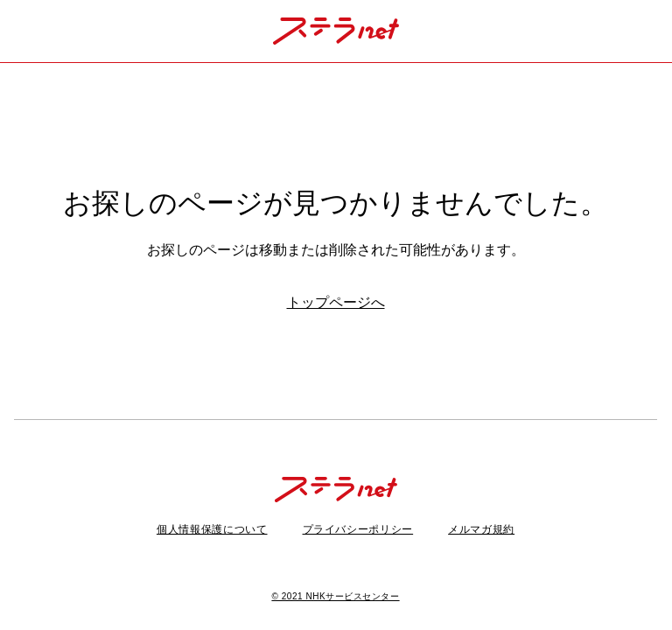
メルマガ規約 (481, 529)
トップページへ (336, 302)
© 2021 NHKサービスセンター (335, 596)
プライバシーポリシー (358, 529)
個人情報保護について (212, 529)
